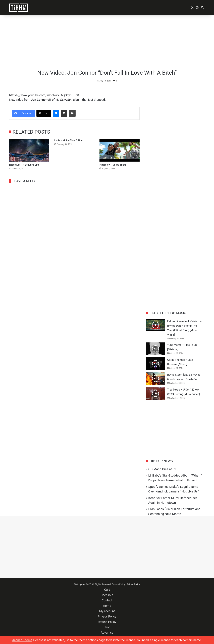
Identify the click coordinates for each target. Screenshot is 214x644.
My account (107, 611)
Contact (107, 600)
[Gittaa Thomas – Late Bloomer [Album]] (155, 364)
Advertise (107, 633)
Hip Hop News (161, 461)
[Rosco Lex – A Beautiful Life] (29, 150)
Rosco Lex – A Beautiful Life (24, 165)
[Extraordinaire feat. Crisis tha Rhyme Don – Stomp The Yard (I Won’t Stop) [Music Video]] (155, 325)
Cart (107, 590)
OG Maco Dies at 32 (162, 469)
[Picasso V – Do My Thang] (120, 150)
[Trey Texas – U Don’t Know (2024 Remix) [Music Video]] (155, 393)
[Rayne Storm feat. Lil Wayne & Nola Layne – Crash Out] (155, 379)
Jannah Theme (22, 640)
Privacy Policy (118, 584)
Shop (107, 627)
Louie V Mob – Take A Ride (68, 140)
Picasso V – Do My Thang (113, 165)
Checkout (107, 595)
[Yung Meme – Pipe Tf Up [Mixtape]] (155, 349)
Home (107, 606)
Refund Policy (133, 584)
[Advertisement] (107, 42)
